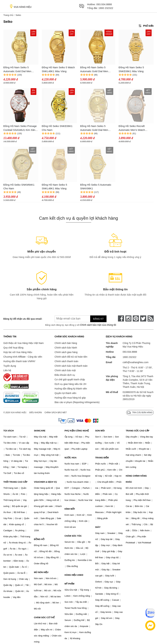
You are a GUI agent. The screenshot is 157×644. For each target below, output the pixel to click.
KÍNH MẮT (70, 509)
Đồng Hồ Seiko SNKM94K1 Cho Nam (19, 187)
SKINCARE (40, 431)
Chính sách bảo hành (66, 348)
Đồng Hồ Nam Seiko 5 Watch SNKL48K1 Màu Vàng (58, 69)
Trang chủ (8, 15)
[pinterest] (136, 318)
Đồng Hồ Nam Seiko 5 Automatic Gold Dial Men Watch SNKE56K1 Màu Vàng (97, 128)
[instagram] (128, 318)
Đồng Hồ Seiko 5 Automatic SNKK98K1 (96, 187)
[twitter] (143, 318)
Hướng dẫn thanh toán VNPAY (19, 361)
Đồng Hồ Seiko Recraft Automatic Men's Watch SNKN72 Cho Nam (132, 128)
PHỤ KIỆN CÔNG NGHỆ (77, 431)
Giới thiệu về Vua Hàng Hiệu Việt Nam (23, 343)
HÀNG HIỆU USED (74, 575)
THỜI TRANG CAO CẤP (15, 482)
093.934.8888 (104, 4)
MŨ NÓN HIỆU (41, 572)
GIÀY (98, 527)
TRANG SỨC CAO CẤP (137, 431)
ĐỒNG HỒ (39, 539)
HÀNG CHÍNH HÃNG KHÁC (136, 479)
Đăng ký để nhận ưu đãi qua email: (23, 319)
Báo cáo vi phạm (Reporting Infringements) (77, 402)
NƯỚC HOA (71, 458)
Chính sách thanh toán (66, 361)
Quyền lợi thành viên (65, 393)
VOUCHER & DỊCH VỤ (45, 482)
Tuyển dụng (10, 366)
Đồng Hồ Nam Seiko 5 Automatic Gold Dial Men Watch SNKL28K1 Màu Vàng (97, 70)
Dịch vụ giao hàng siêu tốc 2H (70, 384)
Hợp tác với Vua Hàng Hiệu (18, 352)
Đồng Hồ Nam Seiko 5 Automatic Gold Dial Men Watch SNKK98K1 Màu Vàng (20, 70)
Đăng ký (98, 319)
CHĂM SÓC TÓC (73, 536)
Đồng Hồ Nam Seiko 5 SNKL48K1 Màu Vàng (54, 187)
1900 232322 (106, 8)
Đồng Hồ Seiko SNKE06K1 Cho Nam (57, 128)
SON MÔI (100, 431)
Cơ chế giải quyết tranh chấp (70, 379)
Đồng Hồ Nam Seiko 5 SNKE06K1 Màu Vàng (131, 69)
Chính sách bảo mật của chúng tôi (98, 325)
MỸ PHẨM (69, 584)
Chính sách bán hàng (66, 343)
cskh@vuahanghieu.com (136, 362)
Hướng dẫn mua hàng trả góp (70, 398)
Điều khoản (36, 413)
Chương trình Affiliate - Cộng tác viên (23, 357)
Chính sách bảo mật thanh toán (71, 366)
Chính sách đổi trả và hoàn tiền (71, 357)
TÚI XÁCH (8, 431)
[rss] (151, 318)
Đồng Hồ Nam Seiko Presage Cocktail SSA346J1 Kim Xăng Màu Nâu (20, 128)
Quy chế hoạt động (13, 348)
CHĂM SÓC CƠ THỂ (44, 617)
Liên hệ (7, 370)
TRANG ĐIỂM (102, 458)
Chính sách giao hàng (66, 352)
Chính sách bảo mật (65, 370)
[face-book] (121, 318)
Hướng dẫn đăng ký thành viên (71, 389)
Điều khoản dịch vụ (65, 375)
